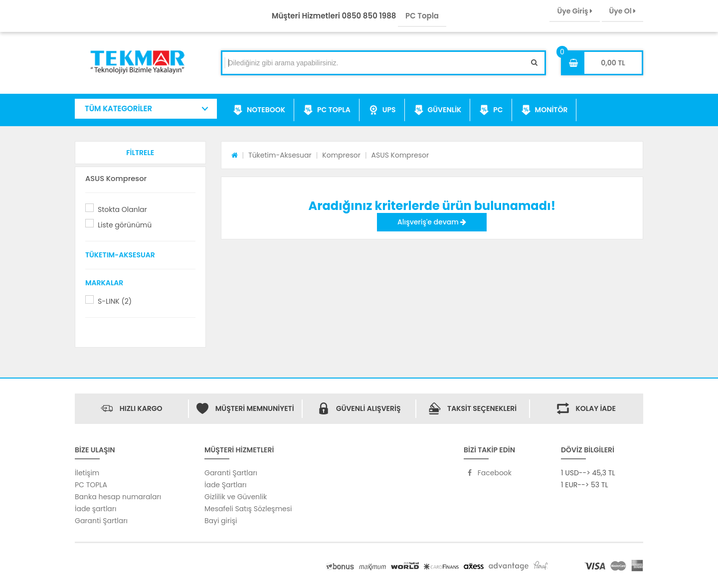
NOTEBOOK (259, 110)
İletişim (87, 473)
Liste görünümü (125, 225)
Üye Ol (623, 11)
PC (491, 110)
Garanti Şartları (101, 521)
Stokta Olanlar (122, 209)
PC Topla (422, 16)
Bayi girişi (221, 521)
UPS (382, 110)
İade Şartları (225, 485)
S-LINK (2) (115, 301)
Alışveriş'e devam (432, 222)
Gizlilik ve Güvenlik (236, 497)
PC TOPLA (327, 110)
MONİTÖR (544, 110)
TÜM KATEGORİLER (118, 108)
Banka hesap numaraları (118, 497)
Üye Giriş (574, 11)
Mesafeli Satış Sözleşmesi (248, 509)
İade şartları (95, 509)
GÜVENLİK (438, 110)
